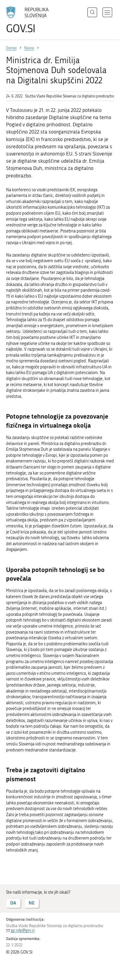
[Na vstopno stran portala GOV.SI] (30, 20)
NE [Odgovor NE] (32, 903)
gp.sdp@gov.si (23, 930)
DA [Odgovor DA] (13, 903)
